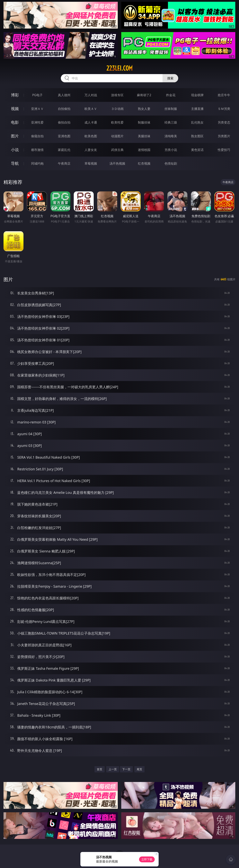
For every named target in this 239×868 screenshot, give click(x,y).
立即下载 (147, 859)
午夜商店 (64, 163)
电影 (15, 122)
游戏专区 (117, 95)
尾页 (139, 769)
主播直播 (197, 109)
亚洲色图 (64, 136)
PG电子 (37, 95)
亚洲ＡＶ (37, 109)
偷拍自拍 (64, 122)
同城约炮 (37, 163)
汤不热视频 (117, 163)
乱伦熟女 (197, 122)
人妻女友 (91, 150)
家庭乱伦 (64, 150)
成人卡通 (91, 122)
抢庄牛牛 (224, 95)
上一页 (113, 769)
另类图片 (224, 136)
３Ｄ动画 (117, 109)
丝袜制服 (171, 109)
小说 (15, 150)
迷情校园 (144, 150)
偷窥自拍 (37, 136)
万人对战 (91, 95)
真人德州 (64, 95)
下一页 (126, 769)
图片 (15, 136)
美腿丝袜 (144, 136)
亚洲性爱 (37, 122)
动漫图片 (117, 136)
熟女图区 (197, 136)
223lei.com (119, 68)
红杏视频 (144, 163)
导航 (15, 163)
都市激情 (37, 150)
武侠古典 (117, 150)
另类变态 (224, 122)
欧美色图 (91, 136)
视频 (15, 109)
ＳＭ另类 (224, 109)
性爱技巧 (224, 150)
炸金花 (171, 95)
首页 (100, 769)
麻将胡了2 (144, 95)
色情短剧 (171, 163)
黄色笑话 (197, 150)
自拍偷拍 (64, 109)
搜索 (170, 78)
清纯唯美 (171, 136)
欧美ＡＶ (91, 109)
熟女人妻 (144, 109)
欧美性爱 (117, 122)
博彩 (15, 95)
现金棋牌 (197, 95)
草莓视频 (91, 163)
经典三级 (171, 122)
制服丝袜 (144, 122)
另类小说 (171, 150)
